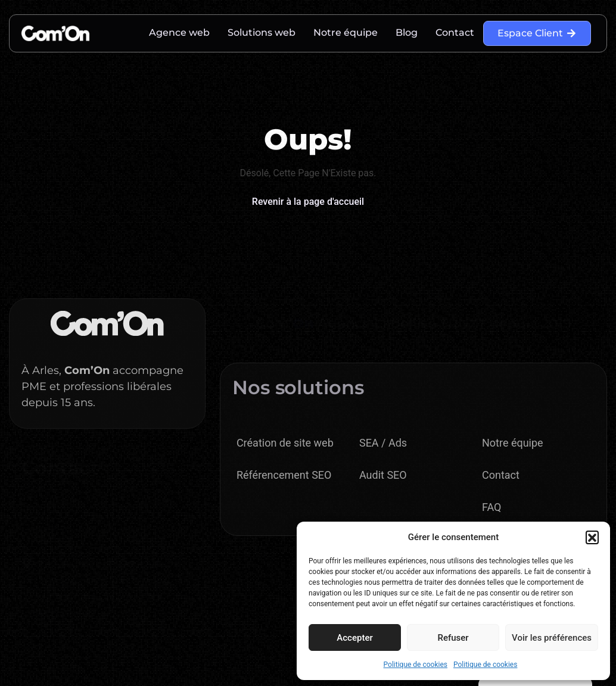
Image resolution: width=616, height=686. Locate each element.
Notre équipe (346, 30)
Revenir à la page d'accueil (308, 202)
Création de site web (285, 443)
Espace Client (537, 31)
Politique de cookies (416, 665)
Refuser (453, 638)
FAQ (491, 507)
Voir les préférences (552, 638)
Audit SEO (383, 475)
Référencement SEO (284, 475)
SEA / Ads (383, 443)
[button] (592, 537)
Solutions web (262, 30)
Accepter (354, 638)
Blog (407, 30)
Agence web (179, 30)
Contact (455, 30)
